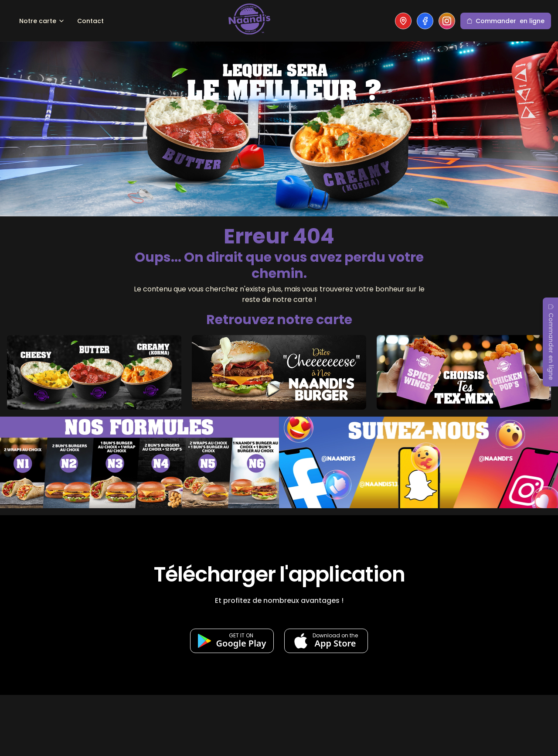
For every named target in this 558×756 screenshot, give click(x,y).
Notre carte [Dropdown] (42, 21)
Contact (90, 21)
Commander (506, 21)
